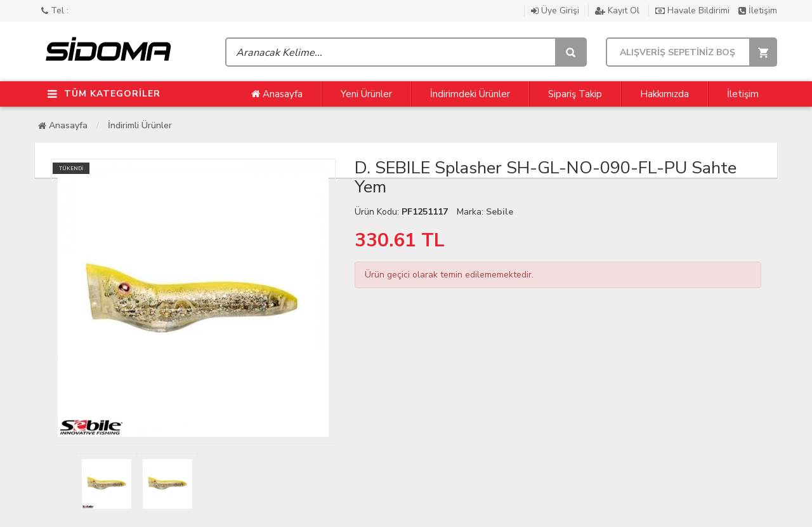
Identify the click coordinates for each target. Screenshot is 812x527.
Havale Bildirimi (694, 10)
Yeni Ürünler (366, 94)
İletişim (758, 10)
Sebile (500, 212)
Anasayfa (277, 94)
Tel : (55, 10)
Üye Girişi (556, 10)
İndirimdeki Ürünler (470, 94)
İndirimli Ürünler (140, 125)
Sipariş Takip (575, 94)
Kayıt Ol (619, 10)
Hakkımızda (665, 94)
